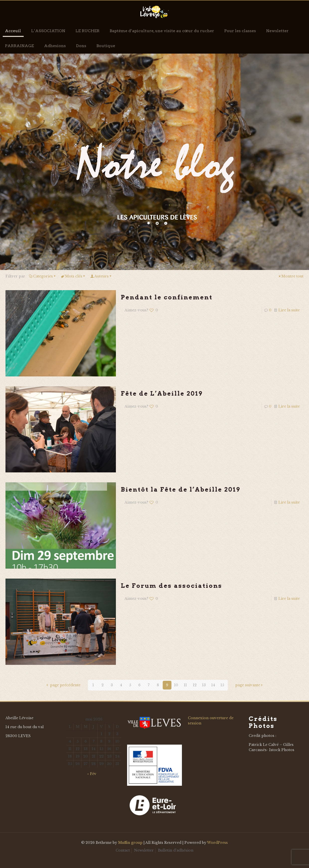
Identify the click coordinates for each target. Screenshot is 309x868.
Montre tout (291, 276)
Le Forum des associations (172, 586)
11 (185, 685)
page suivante (249, 685)
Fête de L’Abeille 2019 (162, 393)
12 (195, 685)
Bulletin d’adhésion (176, 850)
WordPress (217, 843)
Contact (123, 850)
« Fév (92, 774)
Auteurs (101, 276)
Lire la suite (289, 310)
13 (204, 685)
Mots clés (73, 276)
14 (213, 685)
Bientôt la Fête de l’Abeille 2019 (181, 489)
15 (222, 685)
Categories (43, 276)
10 (176, 685)
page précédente (63, 685)
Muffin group (130, 843)
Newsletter (144, 850)
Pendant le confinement (167, 297)
